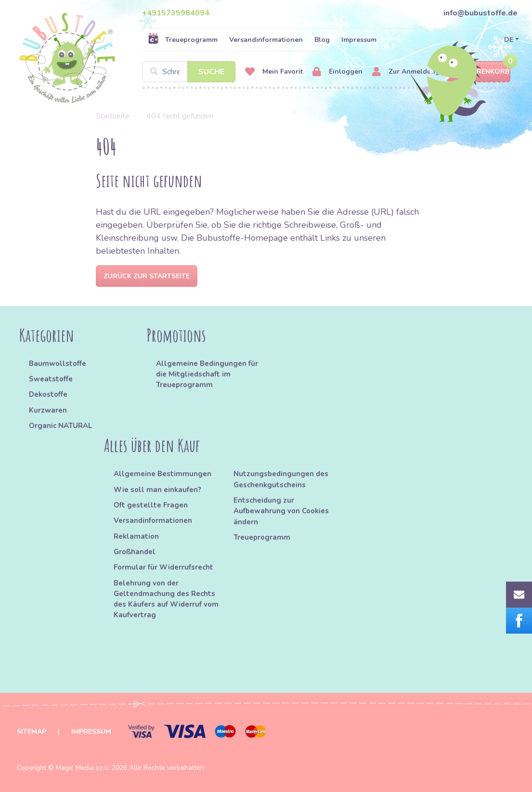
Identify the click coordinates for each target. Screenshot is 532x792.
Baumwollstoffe (58, 364)
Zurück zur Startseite (147, 276)
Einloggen (337, 72)
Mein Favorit (274, 72)
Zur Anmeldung (406, 72)
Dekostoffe (48, 394)
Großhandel (135, 552)
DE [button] (509, 40)
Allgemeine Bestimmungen (162, 474)
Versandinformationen (266, 40)
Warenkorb (479, 72)
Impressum (359, 40)
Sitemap (32, 732)
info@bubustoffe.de (480, 13)
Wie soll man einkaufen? (157, 490)
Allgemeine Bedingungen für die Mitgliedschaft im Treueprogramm (207, 374)
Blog (322, 40)
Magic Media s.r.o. (83, 768)
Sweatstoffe (51, 379)
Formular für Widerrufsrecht (163, 567)
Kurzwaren (49, 410)
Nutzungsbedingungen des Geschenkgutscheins (281, 479)
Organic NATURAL (60, 426)
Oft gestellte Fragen (151, 505)
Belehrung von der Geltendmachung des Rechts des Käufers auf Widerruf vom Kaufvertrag (166, 599)
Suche (211, 72)
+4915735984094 (176, 13)
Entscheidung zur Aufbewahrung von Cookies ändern (281, 511)
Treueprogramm (183, 39)
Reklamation (136, 536)
